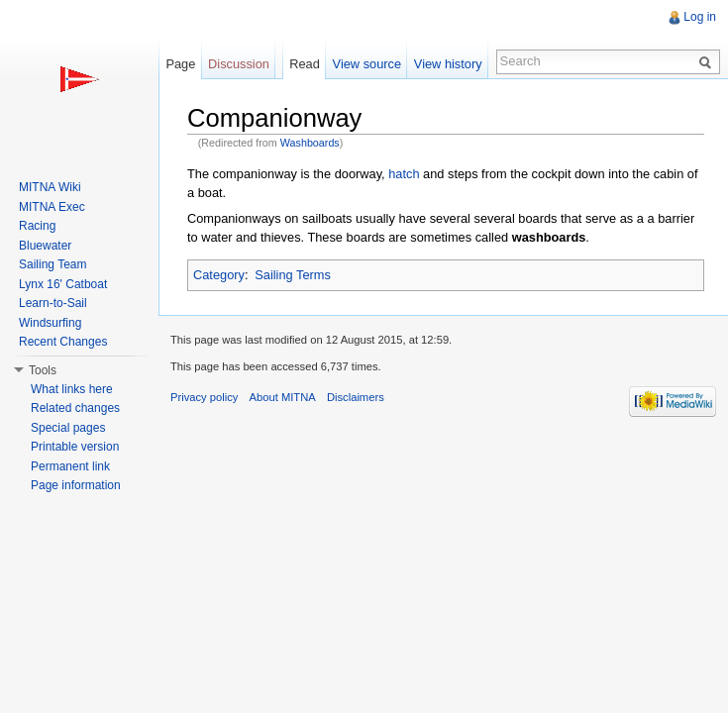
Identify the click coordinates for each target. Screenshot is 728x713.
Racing (37, 226)
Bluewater (45, 246)
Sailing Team (52, 264)
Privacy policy (204, 397)
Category (219, 275)
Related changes (75, 408)
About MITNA (283, 397)
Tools (43, 370)
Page (180, 64)
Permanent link (70, 466)
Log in (700, 17)
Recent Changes (63, 342)
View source (367, 64)
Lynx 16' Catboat (63, 284)
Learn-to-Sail (53, 303)
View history (448, 64)
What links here (72, 389)
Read (305, 64)
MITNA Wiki (50, 187)
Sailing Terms (293, 275)
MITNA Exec (52, 207)
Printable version (75, 447)
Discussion (239, 64)
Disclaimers (356, 397)
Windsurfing (50, 323)
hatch (404, 174)
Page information (76, 485)
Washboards (310, 143)
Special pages (68, 428)
